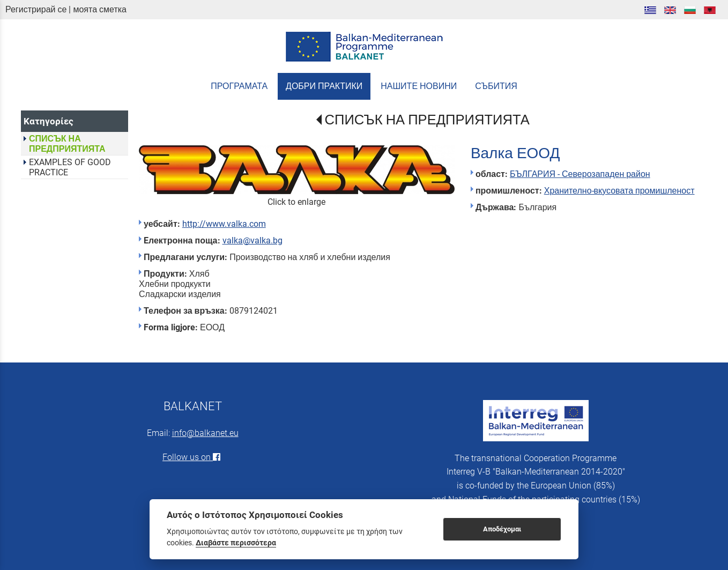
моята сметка (100, 9)
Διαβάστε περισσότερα (236, 543)
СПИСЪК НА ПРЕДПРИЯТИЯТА (427, 120)
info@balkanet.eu (205, 433)
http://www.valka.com (224, 224)
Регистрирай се (36, 9)
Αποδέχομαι (502, 529)
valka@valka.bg (252, 240)
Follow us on (192, 457)
